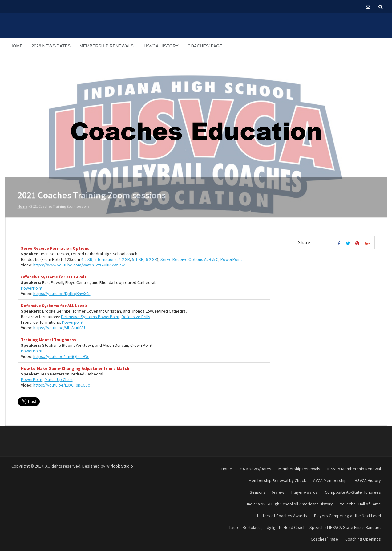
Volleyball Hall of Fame (360, 504)
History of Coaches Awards (282, 516)
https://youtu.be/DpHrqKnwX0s (62, 294)
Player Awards (305, 492)
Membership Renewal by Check (277, 480)
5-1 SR (138, 259)
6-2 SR (151, 259)
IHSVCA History (161, 46)
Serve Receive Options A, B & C (189, 259)
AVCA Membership (330, 480)
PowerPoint (231, 259)
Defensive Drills (136, 317)
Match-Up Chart (59, 379)
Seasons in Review (267, 492)
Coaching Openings (363, 539)
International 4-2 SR (112, 259)
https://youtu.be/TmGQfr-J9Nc (61, 356)
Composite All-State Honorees (353, 492)
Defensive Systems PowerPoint (90, 317)
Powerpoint (73, 322)
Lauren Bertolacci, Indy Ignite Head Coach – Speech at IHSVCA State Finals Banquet (305, 527)
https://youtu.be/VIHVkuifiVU (59, 328)
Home (16, 46)
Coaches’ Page (205, 46)
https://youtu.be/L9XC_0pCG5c (62, 385)
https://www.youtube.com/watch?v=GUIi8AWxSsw (79, 265)
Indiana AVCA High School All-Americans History (290, 504)
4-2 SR (87, 259)
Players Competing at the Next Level (348, 516)
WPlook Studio (120, 466)
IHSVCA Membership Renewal (354, 469)
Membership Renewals (107, 46)
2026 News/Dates (51, 46)
